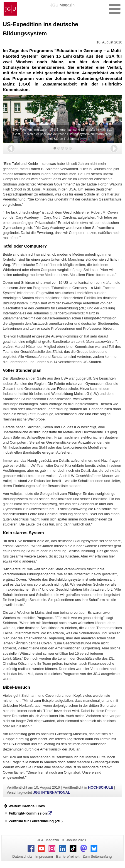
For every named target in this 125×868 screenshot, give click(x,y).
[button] (11, 149)
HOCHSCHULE (101, 787)
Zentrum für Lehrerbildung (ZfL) (36, 821)
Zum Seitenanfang (97, 856)
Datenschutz (22, 856)
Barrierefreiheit (68, 856)
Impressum (44, 856)
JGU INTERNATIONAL (51, 792)
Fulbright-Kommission (28, 813)
